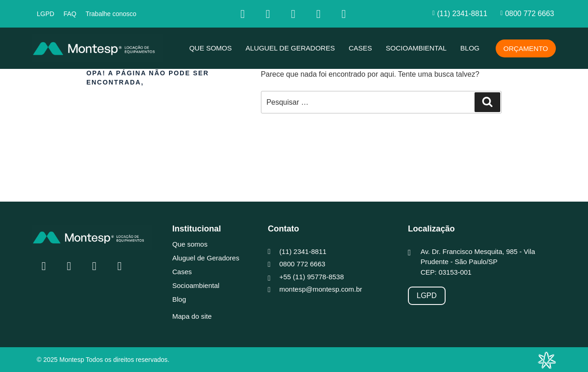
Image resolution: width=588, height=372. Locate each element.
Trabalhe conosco (111, 14)
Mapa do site (192, 316)
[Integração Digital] (547, 360)
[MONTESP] (98, 48)
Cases (360, 48)
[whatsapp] (344, 14)
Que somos (211, 48)
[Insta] (268, 14)
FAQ (70, 14)
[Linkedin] (293, 14)
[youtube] (318, 14)
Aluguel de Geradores (290, 48)
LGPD (45, 14)
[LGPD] (427, 296)
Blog (470, 48)
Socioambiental (416, 48)
